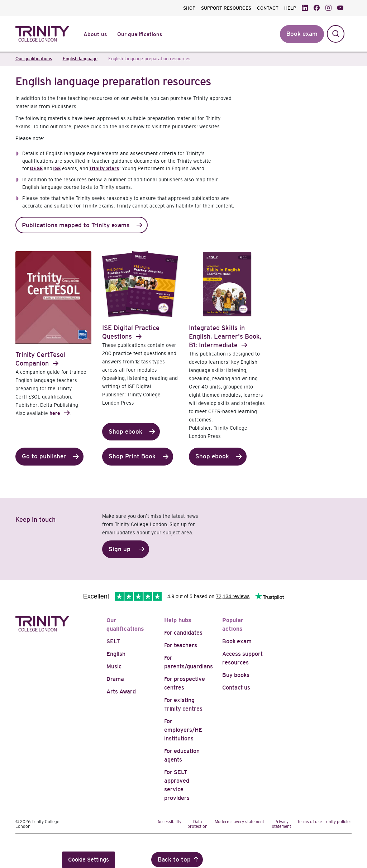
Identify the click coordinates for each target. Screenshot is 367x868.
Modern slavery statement (239, 822)
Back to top (174, 860)
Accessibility (169, 822)
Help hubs (178, 620)
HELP (290, 8)
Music (114, 666)
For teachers (181, 645)
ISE (57, 168)
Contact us (236, 688)
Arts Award (121, 691)
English (116, 654)
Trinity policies (338, 822)
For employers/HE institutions (183, 730)
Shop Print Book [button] (132, 456)
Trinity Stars (104, 168)
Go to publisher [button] (44, 456)
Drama (115, 679)
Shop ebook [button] (125, 432)
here (55, 413)
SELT (113, 641)
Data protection (197, 824)
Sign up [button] (120, 549)
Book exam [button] (302, 34)
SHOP (189, 8)
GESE (36, 168)
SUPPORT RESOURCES (226, 8)
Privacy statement (282, 824)
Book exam (237, 641)
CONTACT (268, 8)
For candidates (183, 633)
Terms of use (309, 822)
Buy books (236, 675)
